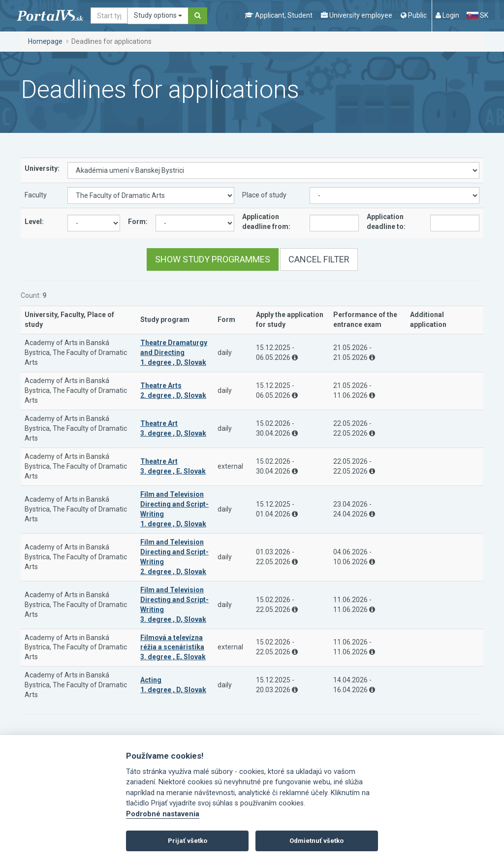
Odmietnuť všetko (316, 841)
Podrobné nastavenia (163, 814)
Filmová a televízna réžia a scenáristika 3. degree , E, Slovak (173, 647)
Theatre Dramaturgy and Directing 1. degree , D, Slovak (174, 353)
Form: (138, 222)
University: (42, 168)
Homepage (45, 41)
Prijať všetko (188, 841)
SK (477, 15)
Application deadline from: (266, 222)
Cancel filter (319, 259)
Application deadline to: (386, 222)
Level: (34, 222)
